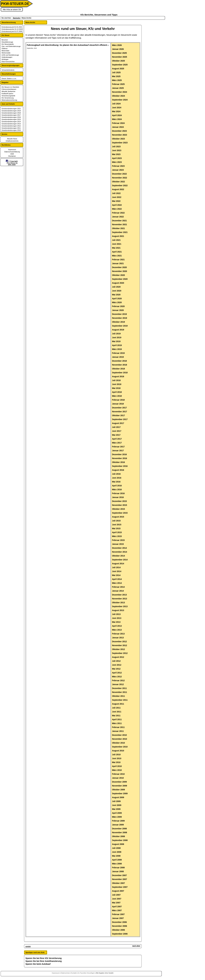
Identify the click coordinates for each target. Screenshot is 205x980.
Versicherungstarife (8, 96)
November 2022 (119, 178)
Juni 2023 (117, 150)
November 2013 (119, 599)
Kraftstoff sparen (7, 94)
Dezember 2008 (119, 829)
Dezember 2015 (119, 501)
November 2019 (119, 318)
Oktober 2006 (118, 930)
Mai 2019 (116, 341)
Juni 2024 (117, 108)
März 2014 (117, 583)
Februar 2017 (118, 447)
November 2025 (119, 57)
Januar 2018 (118, 404)
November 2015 (119, 505)
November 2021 (119, 224)
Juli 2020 (116, 287)
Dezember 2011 (119, 688)
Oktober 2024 (118, 96)
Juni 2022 (117, 197)
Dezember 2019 (119, 314)
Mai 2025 (116, 76)
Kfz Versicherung (8, 98)
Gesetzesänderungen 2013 (11, 124)
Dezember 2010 (119, 735)
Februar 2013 (118, 634)
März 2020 (117, 302)
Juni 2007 (117, 899)
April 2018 (117, 392)
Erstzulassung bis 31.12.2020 (12, 29)
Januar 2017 (118, 451)
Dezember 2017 (119, 408)
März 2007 (117, 910)
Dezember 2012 (119, 641)
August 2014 (118, 564)
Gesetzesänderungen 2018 (11, 113)
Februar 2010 (118, 774)
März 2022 (117, 209)
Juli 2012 (116, 661)
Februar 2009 (118, 821)
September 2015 (120, 513)
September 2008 (120, 840)
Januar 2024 (118, 127)
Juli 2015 (116, 521)
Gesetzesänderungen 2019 (11, 111)
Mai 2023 (116, 154)
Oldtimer (5, 49)
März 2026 (117, 45)
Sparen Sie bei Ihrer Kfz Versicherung (44, 958)
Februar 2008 (118, 868)
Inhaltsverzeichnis (12, 141)
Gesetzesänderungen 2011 (11, 128)
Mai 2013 (116, 622)
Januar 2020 (118, 310)
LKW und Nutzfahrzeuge (10, 55)
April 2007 (117, 907)
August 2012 (118, 657)
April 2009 (117, 813)
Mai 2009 (116, 809)
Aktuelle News (12, 139)
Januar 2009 (118, 825)
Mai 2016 (116, 482)
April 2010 (117, 766)
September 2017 (120, 419)
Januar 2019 (118, 357)
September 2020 (120, 279)
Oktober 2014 (118, 556)
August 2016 (118, 470)
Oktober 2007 (118, 883)
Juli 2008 (116, 848)
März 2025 (117, 80)
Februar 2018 (118, 400)
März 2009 (117, 817)
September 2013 (120, 606)
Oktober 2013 (118, 603)
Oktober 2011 (118, 696)
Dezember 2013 (119, 595)
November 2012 (119, 645)
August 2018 (118, 376)
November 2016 (119, 458)
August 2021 (118, 236)
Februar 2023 (118, 166)
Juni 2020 (117, 291)
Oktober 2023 (118, 139)
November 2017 (119, 412)
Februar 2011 (118, 727)
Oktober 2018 (118, 369)
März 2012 (117, 677)
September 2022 (120, 185)
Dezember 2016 (119, 454)
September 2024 (120, 100)
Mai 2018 (116, 388)
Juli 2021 (116, 240)
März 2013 (117, 630)
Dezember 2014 (119, 548)
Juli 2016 (116, 474)
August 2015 (118, 517)
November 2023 (119, 135)
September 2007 (120, 887)
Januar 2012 (118, 684)
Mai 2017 (116, 435)
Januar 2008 (118, 871)
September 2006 (120, 934)
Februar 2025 (118, 84)
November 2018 (119, 365)
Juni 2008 (117, 852)
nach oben (136, 946)
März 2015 (117, 536)
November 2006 (119, 926)
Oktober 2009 (118, 790)
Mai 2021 (116, 248)
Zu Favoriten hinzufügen (86, 973)
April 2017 (117, 439)
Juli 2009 (116, 801)
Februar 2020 (118, 306)
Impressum (12, 150)
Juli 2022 (116, 193)
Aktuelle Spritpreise (8, 91)
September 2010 (120, 747)
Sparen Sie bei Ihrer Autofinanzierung (44, 961)
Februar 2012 (118, 680)
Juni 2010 (117, 758)
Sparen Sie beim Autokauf (38, 964)
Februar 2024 (118, 123)
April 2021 (117, 252)
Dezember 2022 (119, 174)
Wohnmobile (6, 53)
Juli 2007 (116, 895)
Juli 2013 (116, 614)
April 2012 (117, 673)
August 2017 (118, 423)
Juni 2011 (117, 712)
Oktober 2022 (118, 182)
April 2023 (117, 158)
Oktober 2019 (118, 322)
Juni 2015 (117, 525)
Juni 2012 (117, 665)
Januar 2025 (118, 88)
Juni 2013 (117, 618)
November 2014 (119, 552)
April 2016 (117, 486)
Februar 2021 (118, 260)
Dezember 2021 (119, 221)
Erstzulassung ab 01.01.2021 (12, 27)
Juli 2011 (116, 708)
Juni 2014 (117, 571)
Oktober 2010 (118, 743)
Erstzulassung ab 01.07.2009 (12, 31)
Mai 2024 (116, 111)
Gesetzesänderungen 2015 (11, 119)
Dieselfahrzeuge (7, 42)
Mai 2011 (116, 716)
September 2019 (120, 326)
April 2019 (117, 345)
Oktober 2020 (118, 275)
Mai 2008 (116, 856)
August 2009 (118, 797)
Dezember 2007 (119, 875)
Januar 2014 (118, 591)
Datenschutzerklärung (12, 152)
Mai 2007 (116, 903)
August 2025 (118, 69)
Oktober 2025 (118, 61)
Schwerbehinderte (8, 70)
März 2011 (117, 723)
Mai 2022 (116, 201)
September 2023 (120, 143)
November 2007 (119, 879)
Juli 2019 (116, 334)
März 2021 (117, 256)
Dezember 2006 (119, 922)
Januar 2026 (118, 49)
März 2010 (117, 770)
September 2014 (120, 560)
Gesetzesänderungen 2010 (11, 130)
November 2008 (119, 832)
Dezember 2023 (119, 131)
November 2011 (119, 692)
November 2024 (119, 92)
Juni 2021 (117, 244)
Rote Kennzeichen (8, 61)
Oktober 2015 (118, 509)
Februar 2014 (118, 587)
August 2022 (118, 189)
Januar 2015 (118, 544)
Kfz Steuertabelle (8, 44)
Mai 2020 (116, 295)
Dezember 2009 (119, 782)
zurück (28, 946)
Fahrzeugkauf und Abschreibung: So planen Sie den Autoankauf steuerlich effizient (67, 45)
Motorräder (5, 51)
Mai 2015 (116, 528)
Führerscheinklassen (9, 89)
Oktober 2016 (118, 462)
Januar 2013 (118, 638)
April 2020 (117, 299)
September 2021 (120, 232)
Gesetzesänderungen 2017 (11, 115)
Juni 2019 (117, 337)
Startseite (17, 18)
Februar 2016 (118, 493)
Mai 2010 (116, 762)
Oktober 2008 (118, 836)
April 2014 (117, 579)
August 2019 (118, 330)
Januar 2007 (118, 918)
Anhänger (5, 59)
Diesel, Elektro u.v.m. (9, 79)
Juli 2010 (116, 755)
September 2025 (120, 65)
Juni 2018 (117, 384)
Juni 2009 (117, 805)
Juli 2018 (116, 380)
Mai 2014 (116, 575)
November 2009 (119, 786)
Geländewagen (7, 57)
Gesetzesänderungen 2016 (11, 117)
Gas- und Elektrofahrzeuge (11, 46)
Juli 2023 (116, 147)
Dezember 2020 (119, 267)
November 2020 (119, 271)
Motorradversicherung (9, 100)
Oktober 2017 (118, 415)
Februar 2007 (118, 914)
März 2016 (117, 489)
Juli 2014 (116, 567)
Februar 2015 (118, 540)
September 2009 (120, 793)
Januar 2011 (118, 731)
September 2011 (120, 700)
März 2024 (117, 119)
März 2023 (117, 162)
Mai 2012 (116, 669)
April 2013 (117, 626)
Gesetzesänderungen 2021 (11, 109)
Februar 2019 (118, 353)
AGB (12, 154)
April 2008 (117, 860)
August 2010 (118, 751)
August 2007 (118, 891)
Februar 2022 (118, 213)
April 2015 (117, 532)
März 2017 (117, 443)
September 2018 (120, 373)
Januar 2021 (118, 263)
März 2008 (117, 864)
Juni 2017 (117, 431)
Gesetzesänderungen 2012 (11, 126)
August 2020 (118, 283)
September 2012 (120, 653)
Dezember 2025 (119, 53)
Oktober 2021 (118, 228)
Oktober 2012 (118, 649)
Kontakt (74, 973)
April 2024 (117, 115)
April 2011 (117, 719)
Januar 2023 (118, 170)
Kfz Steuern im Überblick (10, 87)
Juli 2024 (116, 104)
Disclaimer (12, 156)
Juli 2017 (116, 427)
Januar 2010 (118, 778)
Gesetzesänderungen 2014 (11, 122)
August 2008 (118, 844)
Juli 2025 (116, 72)
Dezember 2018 (119, 361)
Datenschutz (66, 973)
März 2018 (117, 396)
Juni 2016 (117, 478)
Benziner (5, 40)
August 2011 (118, 704)
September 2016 (120, 466)
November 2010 (119, 739)
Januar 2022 (118, 217)
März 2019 (117, 349)
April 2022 (117, 205)
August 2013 (118, 610)
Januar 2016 (118, 497)
